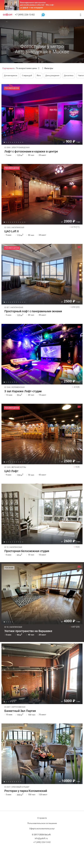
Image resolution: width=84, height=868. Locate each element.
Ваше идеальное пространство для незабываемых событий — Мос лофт (37, 4)
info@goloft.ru (41, 838)
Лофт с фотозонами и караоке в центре (31, 152)
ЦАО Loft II (12, 231)
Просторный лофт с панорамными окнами (33, 311)
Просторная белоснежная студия (27, 551)
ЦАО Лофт (11, 471)
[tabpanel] (42, 114)
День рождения (52, 76)
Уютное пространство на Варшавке (28, 631)
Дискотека (69, 76)
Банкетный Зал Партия (20, 711)
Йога (39, 76)
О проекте (42, 818)
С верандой (27, 76)
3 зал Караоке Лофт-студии (23, 391)
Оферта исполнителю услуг (42, 829)
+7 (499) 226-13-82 (25, 15)
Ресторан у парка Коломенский (26, 791)
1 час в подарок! (36, 8)
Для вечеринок (11, 76)
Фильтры (48, 68)
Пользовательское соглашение (42, 823)
